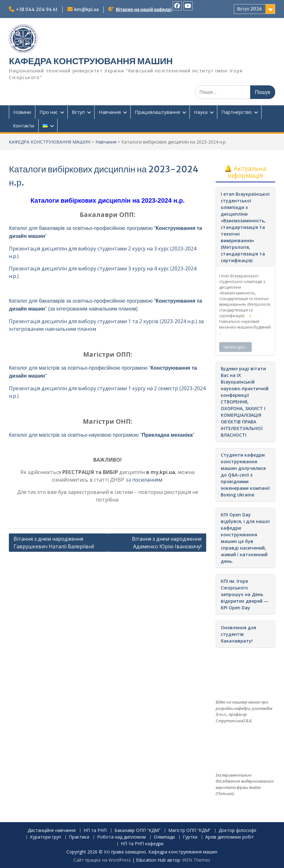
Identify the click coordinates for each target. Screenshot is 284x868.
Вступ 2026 (250, 9)
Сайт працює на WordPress (102, 860)
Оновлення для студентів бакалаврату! (238, 634)
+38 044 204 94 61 (37, 9)
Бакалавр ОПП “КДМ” (137, 831)
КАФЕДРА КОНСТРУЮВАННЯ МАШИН (91, 61)
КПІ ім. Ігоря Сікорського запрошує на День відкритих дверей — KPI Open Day (245, 594)
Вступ (78, 112)
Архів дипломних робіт (230, 837)
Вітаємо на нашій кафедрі (144, 9)
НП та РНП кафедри (142, 844)
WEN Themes (196, 860)
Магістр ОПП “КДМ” (189, 831)
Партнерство (237, 112)
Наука (201, 112)
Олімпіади (164, 837)
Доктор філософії (238, 831)
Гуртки (190, 837)
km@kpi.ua (86, 9)
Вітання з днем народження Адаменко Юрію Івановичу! (167, 543)
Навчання (110, 112)
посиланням (147, 480)
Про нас (49, 112)
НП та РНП (95, 831)
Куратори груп (46, 837)
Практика (79, 837)
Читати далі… (235, 347)
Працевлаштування (157, 112)
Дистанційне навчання (52, 831)
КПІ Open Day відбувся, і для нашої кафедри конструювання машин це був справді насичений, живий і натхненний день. (245, 538)
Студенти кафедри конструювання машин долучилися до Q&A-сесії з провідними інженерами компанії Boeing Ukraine (245, 475)
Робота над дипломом (121, 837)
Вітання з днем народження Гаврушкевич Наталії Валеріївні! (54, 543)
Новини (22, 112)
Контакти (24, 126)
